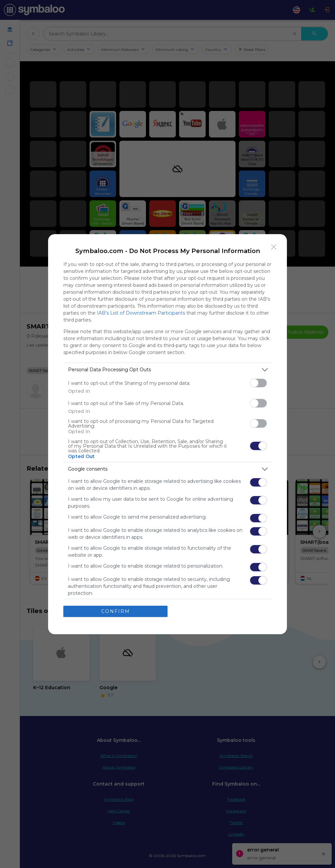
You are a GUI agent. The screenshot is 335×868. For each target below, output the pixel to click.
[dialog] (167, 434)
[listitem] (167, 370)
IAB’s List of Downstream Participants (141, 313)
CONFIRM (116, 611)
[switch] (258, 383)
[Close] (274, 247)
